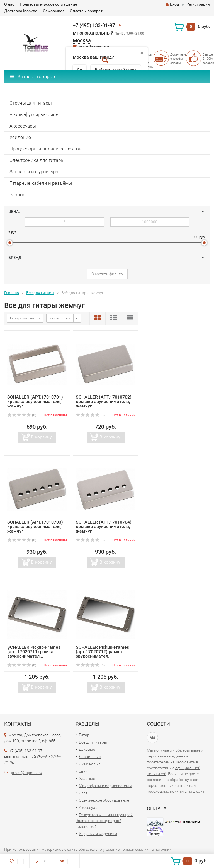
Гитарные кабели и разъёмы (41, 183)
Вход (172, 4)
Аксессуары (23, 126)
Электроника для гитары (37, 160)
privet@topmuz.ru (26, 773)
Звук (83, 771)
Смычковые (90, 764)
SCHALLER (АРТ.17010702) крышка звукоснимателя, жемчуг (104, 401)
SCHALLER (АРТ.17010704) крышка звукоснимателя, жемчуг (104, 527)
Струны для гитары (31, 103)
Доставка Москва (21, 11)
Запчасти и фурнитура (34, 172)
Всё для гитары (40, 293)
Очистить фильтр (107, 274)
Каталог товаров (33, 76)
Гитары (86, 735)
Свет (83, 793)
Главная (12, 293)
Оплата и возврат (86, 11)
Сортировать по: (22, 318)
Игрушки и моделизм (98, 834)
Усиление (20, 137)
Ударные (87, 778)
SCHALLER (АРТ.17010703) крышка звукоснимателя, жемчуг (35, 527)
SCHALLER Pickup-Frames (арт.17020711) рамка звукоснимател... (34, 652)
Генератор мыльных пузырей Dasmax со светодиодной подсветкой (104, 821)
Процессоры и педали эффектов (46, 149)
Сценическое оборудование (104, 800)
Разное (17, 195)
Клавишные (90, 757)
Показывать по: (60, 318)
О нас (9, 4)
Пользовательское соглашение (48, 4)
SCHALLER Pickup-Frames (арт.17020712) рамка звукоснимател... (102, 652)
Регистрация (198, 4)
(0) (22, 415)
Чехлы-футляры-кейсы (34, 114)
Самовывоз (54, 11)
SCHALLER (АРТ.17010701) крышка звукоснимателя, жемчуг (35, 401)
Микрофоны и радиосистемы (105, 786)
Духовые (87, 749)
